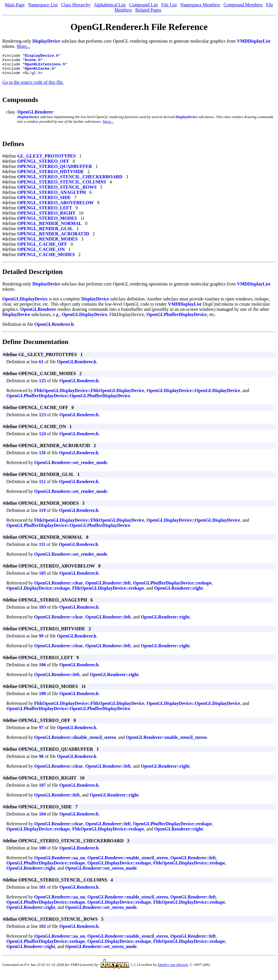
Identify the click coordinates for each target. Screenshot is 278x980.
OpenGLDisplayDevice (25, 303)
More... (23, 46)
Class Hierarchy (76, 5)
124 (42, 438)
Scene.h (33, 61)
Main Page (15, 5)
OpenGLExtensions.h (45, 67)
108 (42, 698)
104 (42, 818)
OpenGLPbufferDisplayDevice (177, 319)
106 (42, 669)
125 (42, 385)
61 (41, 366)
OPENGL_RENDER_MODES (47, 243)
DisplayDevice (46, 41)
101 (42, 891)
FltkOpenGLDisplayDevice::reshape (108, 592)
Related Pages (148, 10)
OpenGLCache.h (39, 72)
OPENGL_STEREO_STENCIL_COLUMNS (62, 186)
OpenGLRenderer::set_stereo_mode (101, 872)
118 (42, 457)
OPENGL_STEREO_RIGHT (46, 217)
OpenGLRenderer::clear (59, 587)
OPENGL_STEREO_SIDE (44, 202)
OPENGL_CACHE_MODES (46, 259)
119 (42, 515)
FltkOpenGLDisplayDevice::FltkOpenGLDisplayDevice (89, 395)
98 (41, 761)
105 (42, 577)
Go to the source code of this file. (33, 87)
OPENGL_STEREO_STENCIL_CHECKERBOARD (70, 181)
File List (169, 5)
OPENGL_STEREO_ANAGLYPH (52, 197)
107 (42, 789)
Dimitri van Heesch (173, 969)
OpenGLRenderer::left (108, 587)
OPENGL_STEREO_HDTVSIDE (51, 176)
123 (42, 419)
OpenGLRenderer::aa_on (60, 862)
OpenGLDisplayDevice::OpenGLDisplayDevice (193, 395)
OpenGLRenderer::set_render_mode (71, 467)
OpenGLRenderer (35, 116)
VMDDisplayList (254, 41)
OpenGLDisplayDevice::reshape (38, 592)
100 (42, 852)
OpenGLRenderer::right (179, 592)
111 (42, 549)
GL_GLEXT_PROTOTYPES (46, 160)
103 (42, 611)
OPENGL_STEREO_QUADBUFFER (55, 171)
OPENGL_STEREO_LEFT (45, 212)
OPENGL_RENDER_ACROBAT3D (53, 238)
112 (42, 486)
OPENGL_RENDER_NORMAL (49, 228)
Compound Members (243, 5)
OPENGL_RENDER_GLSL (45, 233)
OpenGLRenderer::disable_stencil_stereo (75, 742)
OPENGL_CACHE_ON (41, 254)
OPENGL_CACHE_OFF (42, 248)
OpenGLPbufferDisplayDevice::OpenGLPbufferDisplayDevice (68, 400)
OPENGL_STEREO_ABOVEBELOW (56, 207)
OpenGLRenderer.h (54, 329)
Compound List (144, 5)
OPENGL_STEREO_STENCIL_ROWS (57, 191)
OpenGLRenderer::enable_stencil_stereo (166, 742)
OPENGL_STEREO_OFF (43, 165)
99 (41, 640)
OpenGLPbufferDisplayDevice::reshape (172, 587)
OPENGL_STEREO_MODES (47, 223)
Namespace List (43, 5)
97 (41, 732)
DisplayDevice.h (42, 56)
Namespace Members (200, 5)
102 (42, 931)
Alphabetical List (110, 5)
